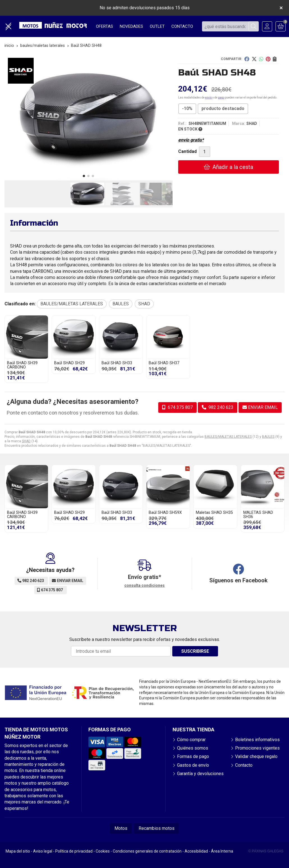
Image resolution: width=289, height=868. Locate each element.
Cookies (103, 851)
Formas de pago (193, 756)
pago (221, 98)
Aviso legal (43, 851)
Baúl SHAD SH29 (69, 363)
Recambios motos (157, 828)
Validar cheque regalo (256, 756)
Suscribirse (195, 651)
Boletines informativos (257, 740)
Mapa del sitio (18, 851)
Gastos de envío (193, 765)
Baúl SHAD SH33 (117, 363)
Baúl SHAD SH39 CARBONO (22, 365)
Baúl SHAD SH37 (164, 363)
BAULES (268, 437)
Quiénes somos (193, 748)
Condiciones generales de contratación (147, 851)
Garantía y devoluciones (200, 774)
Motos (121, 828)
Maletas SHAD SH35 (214, 513)
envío (208, 98)
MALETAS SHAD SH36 (258, 515)
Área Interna (222, 851)
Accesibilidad (196, 851)
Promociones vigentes (257, 748)
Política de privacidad (74, 851)
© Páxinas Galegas (266, 851)
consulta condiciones (144, 585)
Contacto (244, 765)
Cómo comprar (191, 740)
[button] (84, 176)
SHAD (26, 441)
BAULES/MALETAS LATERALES (228, 437)
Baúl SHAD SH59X (165, 513)
